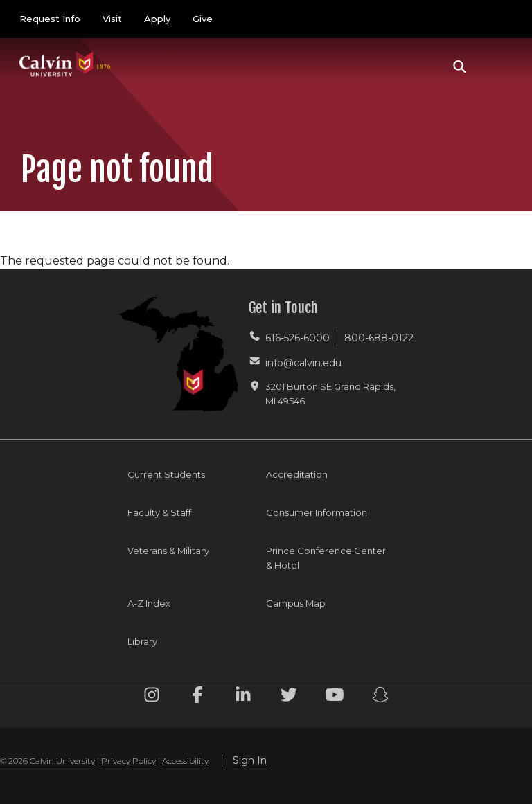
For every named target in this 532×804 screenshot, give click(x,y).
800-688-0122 (379, 338)
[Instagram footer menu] (152, 697)
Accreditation (297, 474)
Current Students (166, 474)
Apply (157, 19)
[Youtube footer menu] (335, 697)
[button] (460, 66)
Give (203, 19)
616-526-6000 (298, 338)
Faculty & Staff (159, 512)
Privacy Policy (128, 761)
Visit (112, 19)
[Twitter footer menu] (289, 697)
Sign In (250, 760)
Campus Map (296, 603)
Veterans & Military (168, 551)
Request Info (50, 19)
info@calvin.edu (303, 363)
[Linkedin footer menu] (243, 697)
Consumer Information (317, 512)
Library (142, 641)
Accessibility (185, 761)
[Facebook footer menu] (197, 697)
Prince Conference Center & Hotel (326, 558)
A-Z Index (149, 603)
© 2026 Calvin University (47, 761)
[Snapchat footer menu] (380, 697)
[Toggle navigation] (497, 66)
